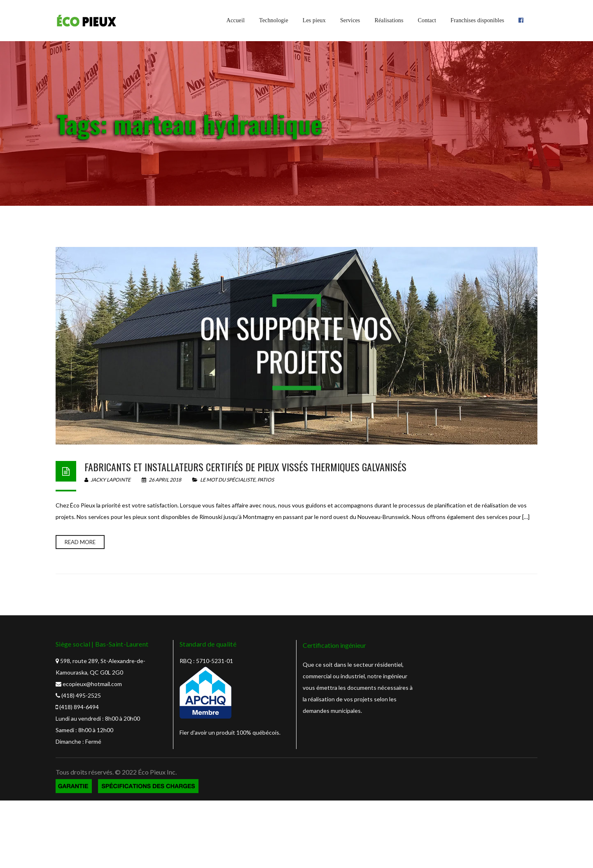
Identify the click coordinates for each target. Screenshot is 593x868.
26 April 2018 (162, 480)
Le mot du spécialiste (228, 480)
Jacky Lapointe (107, 480)
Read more (80, 542)
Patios (266, 480)
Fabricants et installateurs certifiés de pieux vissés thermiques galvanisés (245, 467)
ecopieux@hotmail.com (92, 684)
